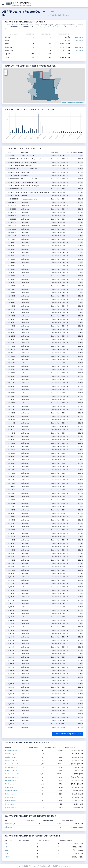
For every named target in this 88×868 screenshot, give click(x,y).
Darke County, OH (11, 754)
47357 (7, 857)
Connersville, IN (10, 824)
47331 (7, 854)
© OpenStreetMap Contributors (75, 102)
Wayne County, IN (11, 807)
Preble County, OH (11, 787)
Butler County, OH (11, 751)
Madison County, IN (12, 784)
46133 (7, 847)
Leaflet (64, 102)
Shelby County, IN (11, 801)
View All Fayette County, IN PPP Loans (68, 734)
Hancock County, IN (12, 777)
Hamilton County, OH (12, 774)
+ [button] (6, 71)
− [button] (6, 74)
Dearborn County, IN (12, 757)
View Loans (79, 37)
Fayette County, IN (11, 767)
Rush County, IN (10, 797)
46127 (7, 844)
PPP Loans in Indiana (58, 12)
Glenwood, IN (10, 827)
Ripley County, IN (11, 794)
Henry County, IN (11, 781)
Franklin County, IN (11, 771)
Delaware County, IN (12, 764)
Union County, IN (11, 804)
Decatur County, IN (11, 761)
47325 (7, 850)
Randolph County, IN (12, 791)
